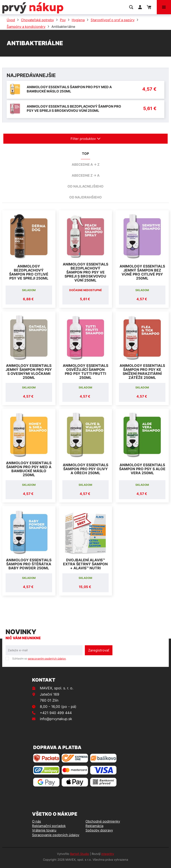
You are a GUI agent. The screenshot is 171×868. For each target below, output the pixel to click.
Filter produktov (86, 139)
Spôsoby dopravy (99, 830)
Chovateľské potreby (37, 20)
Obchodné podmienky (103, 821)
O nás (37, 821)
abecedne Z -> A (86, 175)
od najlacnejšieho (85, 186)
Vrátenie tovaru (44, 830)
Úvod (11, 20)
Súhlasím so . (39, 659)
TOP (85, 154)
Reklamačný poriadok (49, 826)
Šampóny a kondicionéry (26, 27)
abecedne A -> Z (86, 164)
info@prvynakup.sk (56, 719)
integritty (108, 854)
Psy (63, 20)
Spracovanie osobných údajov (56, 835)
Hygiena (78, 20)
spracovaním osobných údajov (47, 659)
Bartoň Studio (80, 854)
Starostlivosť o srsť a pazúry (113, 20)
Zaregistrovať (99, 650)
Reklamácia (94, 826)
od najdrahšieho (85, 197)
